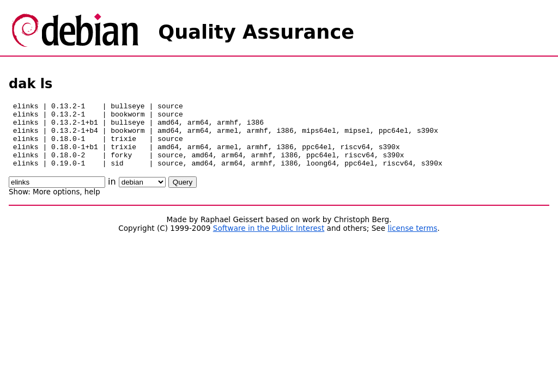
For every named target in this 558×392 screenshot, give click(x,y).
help (92, 205)
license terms (412, 241)
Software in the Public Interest (269, 241)
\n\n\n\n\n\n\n (142, 195)
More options (56, 205)
